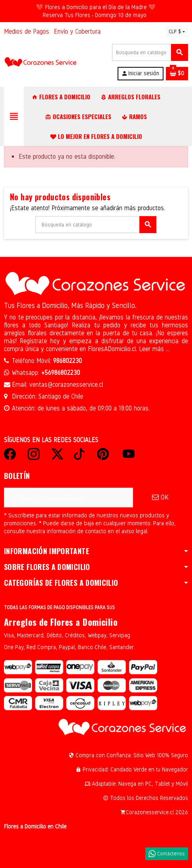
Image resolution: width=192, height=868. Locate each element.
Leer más (152, 349)
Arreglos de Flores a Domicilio (61, 622)
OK (160, 497)
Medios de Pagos (27, 31)
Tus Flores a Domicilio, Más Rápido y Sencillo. (70, 306)
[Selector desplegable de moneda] (177, 32)
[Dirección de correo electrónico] (68, 498)
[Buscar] (150, 52)
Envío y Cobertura (77, 31)
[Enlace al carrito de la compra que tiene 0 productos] (177, 74)
